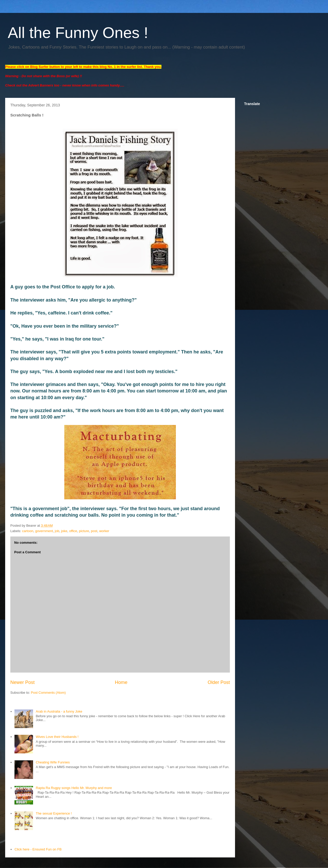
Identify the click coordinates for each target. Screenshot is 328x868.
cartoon (28, 531)
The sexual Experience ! (54, 813)
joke (64, 531)
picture (84, 531)
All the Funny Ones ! (78, 33)
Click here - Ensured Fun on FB (38, 849)
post (94, 531)
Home (121, 682)
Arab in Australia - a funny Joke (59, 711)
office (73, 531)
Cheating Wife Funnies (53, 762)
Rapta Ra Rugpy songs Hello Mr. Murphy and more (74, 788)
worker (104, 531)
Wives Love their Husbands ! (57, 737)
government (44, 531)
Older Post (219, 682)
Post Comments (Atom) (48, 693)
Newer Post (22, 682)
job (57, 531)
